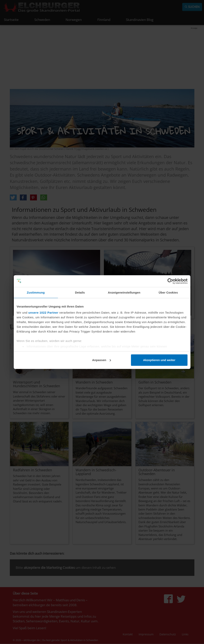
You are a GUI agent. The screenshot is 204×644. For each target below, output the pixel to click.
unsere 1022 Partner (43, 313)
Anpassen (102, 360)
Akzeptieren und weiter (159, 360)
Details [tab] (80, 292)
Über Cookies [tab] (168, 292)
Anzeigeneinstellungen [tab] (124, 292)
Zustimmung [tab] (36, 292)
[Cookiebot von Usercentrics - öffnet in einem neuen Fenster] (170, 281)
